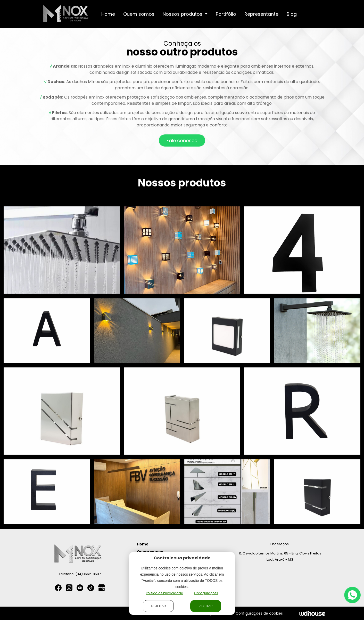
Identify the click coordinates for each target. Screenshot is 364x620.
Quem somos (150, 552)
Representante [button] (261, 14)
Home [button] (108, 14)
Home (143, 544)
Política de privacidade (164, 593)
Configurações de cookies (259, 613)
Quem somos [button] (139, 14)
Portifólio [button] (226, 14)
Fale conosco (182, 140)
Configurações (206, 593)
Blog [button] (292, 14)
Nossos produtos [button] (183, 14)
